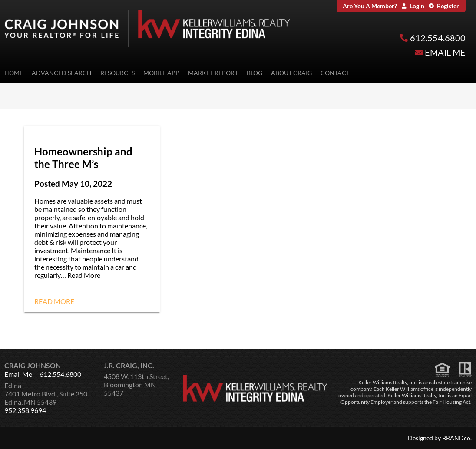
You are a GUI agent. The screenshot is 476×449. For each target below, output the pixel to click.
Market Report (213, 73)
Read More (84, 275)
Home (14, 73)
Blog (255, 73)
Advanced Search (62, 73)
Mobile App (161, 73)
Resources (117, 73)
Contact (335, 73)
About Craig (291, 73)
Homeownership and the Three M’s (83, 158)
